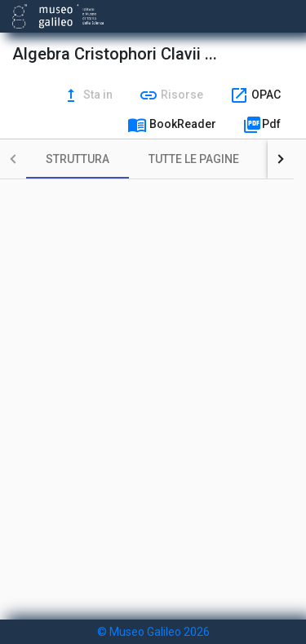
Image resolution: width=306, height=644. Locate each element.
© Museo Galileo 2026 (153, 632)
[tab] (78, 159)
